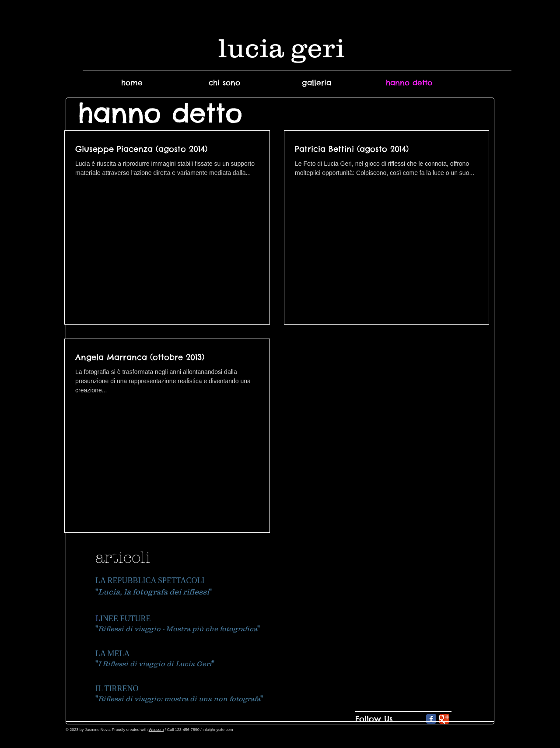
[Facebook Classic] (431, 719)
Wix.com (156, 730)
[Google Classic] (444, 719)
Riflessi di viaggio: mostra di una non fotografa (179, 699)
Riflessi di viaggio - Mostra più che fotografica (178, 629)
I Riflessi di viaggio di (137, 664)
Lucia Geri (194, 664)
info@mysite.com (218, 730)
